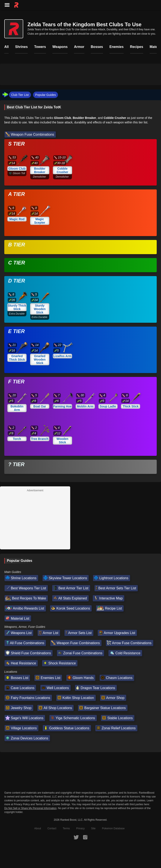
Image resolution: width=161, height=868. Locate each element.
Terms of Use (43, 804)
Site (93, 828)
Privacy (80, 828)
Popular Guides (46, 95)
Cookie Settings (61, 804)
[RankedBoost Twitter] (76, 836)
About (38, 828)
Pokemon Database (113, 828)
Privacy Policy (22, 804)
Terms (66, 828)
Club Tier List (20, 95)
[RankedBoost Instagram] (85, 836)
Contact (52, 828)
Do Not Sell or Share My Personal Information (30, 808)
